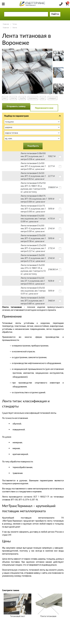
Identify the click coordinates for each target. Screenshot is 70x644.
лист (5, 98)
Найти (55, 14)
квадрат (53, 98)
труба (22, 98)
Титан (15, 24)
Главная (6, 24)
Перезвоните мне (44, 108)
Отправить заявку (16, 106)
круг (43, 98)
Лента (15, 28)
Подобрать (33, 146)
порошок (33, 98)
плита (13, 98)
